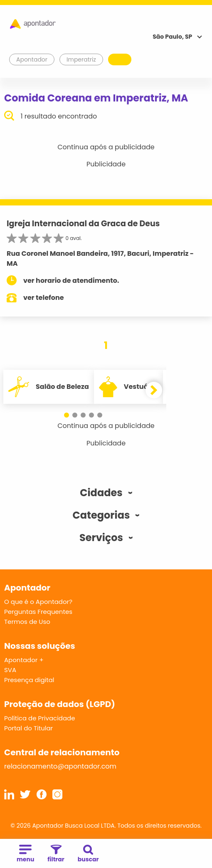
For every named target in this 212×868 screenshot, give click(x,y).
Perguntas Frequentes (38, 612)
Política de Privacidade (40, 718)
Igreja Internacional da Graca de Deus (83, 224)
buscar (88, 854)
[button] (67, 415)
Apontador (32, 59)
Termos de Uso (27, 622)
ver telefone (44, 298)
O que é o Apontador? (38, 602)
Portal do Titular (28, 728)
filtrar (56, 854)
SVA (10, 670)
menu (25, 854)
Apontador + (24, 660)
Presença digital (29, 680)
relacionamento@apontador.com (60, 766)
